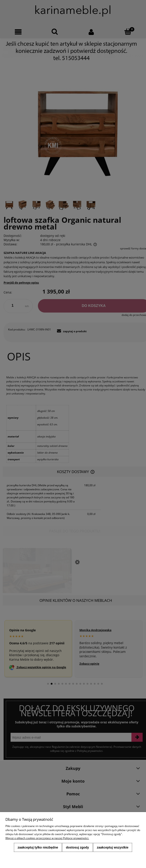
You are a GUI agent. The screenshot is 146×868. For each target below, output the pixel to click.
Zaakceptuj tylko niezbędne (38, 847)
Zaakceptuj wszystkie (113, 847)
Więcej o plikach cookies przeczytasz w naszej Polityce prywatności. (47, 838)
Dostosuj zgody (77, 847)
